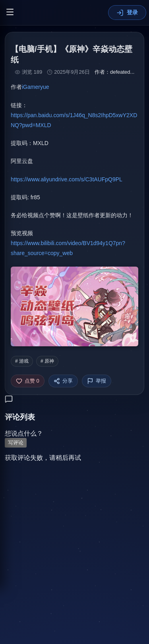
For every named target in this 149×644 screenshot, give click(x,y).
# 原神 (47, 361)
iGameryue (35, 87)
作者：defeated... (114, 72)
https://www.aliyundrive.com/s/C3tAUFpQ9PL (67, 179)
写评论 (16, 443)
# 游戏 (22, 361)
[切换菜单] (10, 13)
